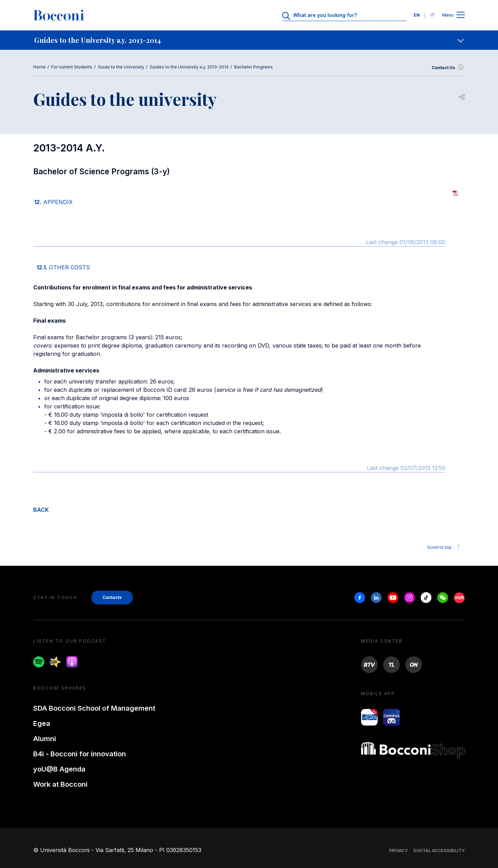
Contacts (112, 597)
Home (39, 67)
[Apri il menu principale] (461, 15)
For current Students (72, 67)
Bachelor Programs (253, 67)
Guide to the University (121, 67)
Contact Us (448, 68)
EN (417, 15)
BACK (41, 510)
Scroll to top (445, 547)
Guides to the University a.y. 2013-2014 (189, 67)
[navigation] (249, 40)
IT (433, 15)
